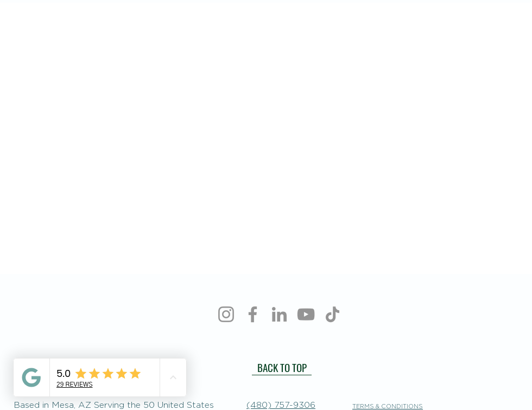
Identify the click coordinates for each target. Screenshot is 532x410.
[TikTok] (332, 314)
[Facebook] (253, 314)
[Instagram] (226, 314)
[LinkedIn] (279, 314)
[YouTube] (306, 314)
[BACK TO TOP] (282, 367)
